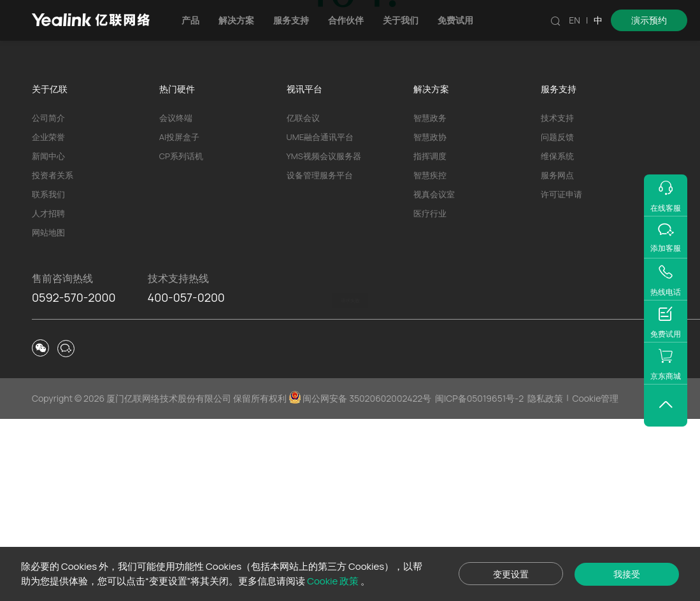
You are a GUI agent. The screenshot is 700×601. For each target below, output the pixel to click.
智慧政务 (430, 300)
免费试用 (455, 20)
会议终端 (176, 300)
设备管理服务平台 (320, 357)
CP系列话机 (181, 338)
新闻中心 (48, 338)
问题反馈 (557, 319)
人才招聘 (48, 395)
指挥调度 (430, 338)
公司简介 (48, 300)
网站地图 (48, 414)
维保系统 (557, 338)
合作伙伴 (346, 20)
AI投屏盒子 (179, 319)
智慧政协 (430, 319)
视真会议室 (434, 376)
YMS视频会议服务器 (324, 338)
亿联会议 (303, 300)
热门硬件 (177, 271)
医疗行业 (430, 395)
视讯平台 (304, 271)
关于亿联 (50, 271)
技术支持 (383, 201)
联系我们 (48, 376)
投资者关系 (53, 357)
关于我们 (401, 20)
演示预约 (649, 20)
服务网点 (557, 357)
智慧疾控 (430, 357)
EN (575, 20)
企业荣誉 (48, 319)
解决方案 (236, 20)
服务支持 (291, 20)
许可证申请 (561, 376)
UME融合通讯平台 (320, 319)
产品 (190, 20)
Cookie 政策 (334, 581)
